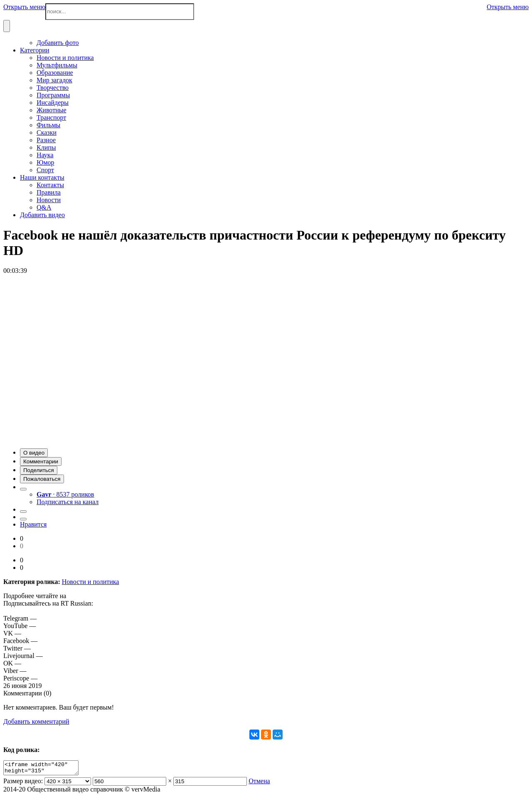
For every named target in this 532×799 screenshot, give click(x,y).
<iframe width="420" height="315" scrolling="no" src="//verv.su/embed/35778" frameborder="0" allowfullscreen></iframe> (45, 769)
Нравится (33, 524)
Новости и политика (91, 582)
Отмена (259, 783)
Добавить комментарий (36, 721)
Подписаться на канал (68, 502)
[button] (34, 453)
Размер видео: (23, 783)
